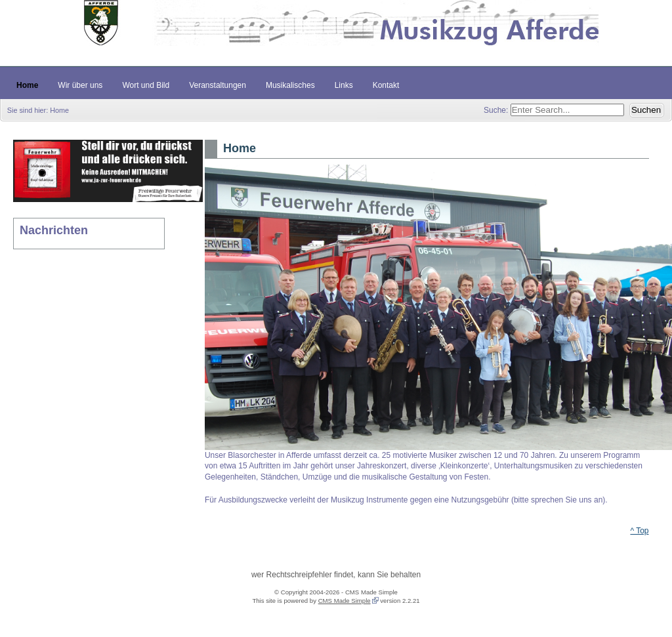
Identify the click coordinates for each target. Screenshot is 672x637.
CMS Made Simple (345, 601)
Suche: (497, 110)
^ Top (639, 531)
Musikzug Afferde (336, 33)
